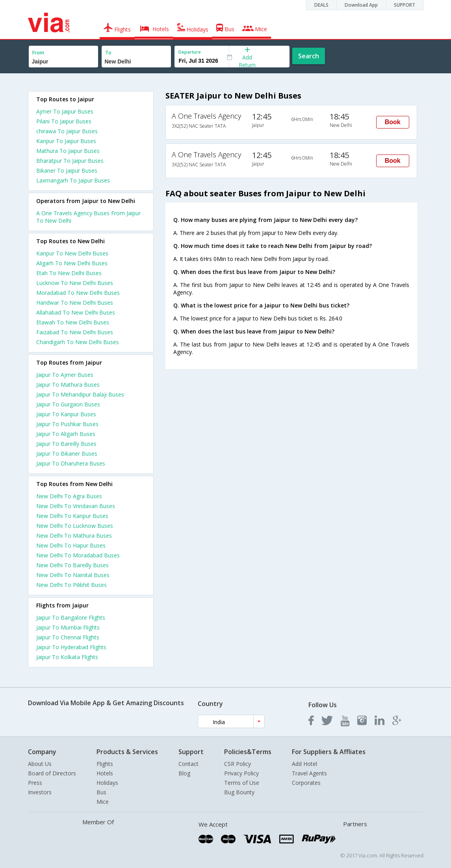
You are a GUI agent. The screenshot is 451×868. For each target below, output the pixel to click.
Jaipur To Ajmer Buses (65, 375)
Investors (40, 792)
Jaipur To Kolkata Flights (67, 657)
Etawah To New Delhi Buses (73, 322)
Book (393, 122)
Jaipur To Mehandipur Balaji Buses (80, 394)
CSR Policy (238, 764)
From (38, 53)
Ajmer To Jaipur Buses (65, 111)
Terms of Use (242, 783)
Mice (103, 802)
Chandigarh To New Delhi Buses (78, 342)
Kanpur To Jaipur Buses (66, 141)
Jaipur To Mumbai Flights (68, 627)
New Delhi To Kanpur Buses (72, 516)
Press (35, 783)
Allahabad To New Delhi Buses (76, 312)
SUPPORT (405, 5)
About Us (40, 764)
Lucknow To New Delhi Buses (75, 283)
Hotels (105, 773)
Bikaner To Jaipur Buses (67, 170)
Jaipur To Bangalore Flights (71, 617)
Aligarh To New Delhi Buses (72, 263)
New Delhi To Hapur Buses (71, 545)
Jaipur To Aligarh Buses (66, 434)
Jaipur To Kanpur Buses (66, 414)
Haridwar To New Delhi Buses (75, 303)
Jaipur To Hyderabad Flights (71, 647)
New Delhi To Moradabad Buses (78, 555)
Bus (101, 792)
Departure (190, 52)
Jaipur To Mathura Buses (68, 385)
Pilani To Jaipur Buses (64, 121)
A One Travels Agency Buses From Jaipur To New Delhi (88, 217)
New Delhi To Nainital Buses (73, 575)
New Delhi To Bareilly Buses (72, 565)
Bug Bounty (239, 792)
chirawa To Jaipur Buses (67, 131)
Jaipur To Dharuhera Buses (71, 463)
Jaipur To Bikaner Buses (67, 454)
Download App (361, 5)
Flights (105, 764)
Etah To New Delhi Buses (69, 273)
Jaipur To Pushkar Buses (67, 424)
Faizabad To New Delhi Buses (75, 332)
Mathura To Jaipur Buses (68, 151)
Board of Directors (52, 773)
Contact (188, 764)
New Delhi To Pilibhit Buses (71, 585)
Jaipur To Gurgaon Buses (68, 404)
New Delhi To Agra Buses (69, 496)
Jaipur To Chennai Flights (68, 637)
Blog (184, 773)
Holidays (107, 783)
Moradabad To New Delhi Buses (78, 293)
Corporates (306, 783)
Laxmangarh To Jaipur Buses (73, 180)
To (108, 53)
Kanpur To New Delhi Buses (72, 253)
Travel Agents (309, 773)
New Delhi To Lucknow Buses (75, 526)
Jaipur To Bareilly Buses (66, 444)
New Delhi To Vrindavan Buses (76, 506)
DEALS (321, 5)
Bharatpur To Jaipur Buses (70, 161)
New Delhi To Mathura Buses (74, 536)
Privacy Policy (241, 773)
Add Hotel (304, 764)
